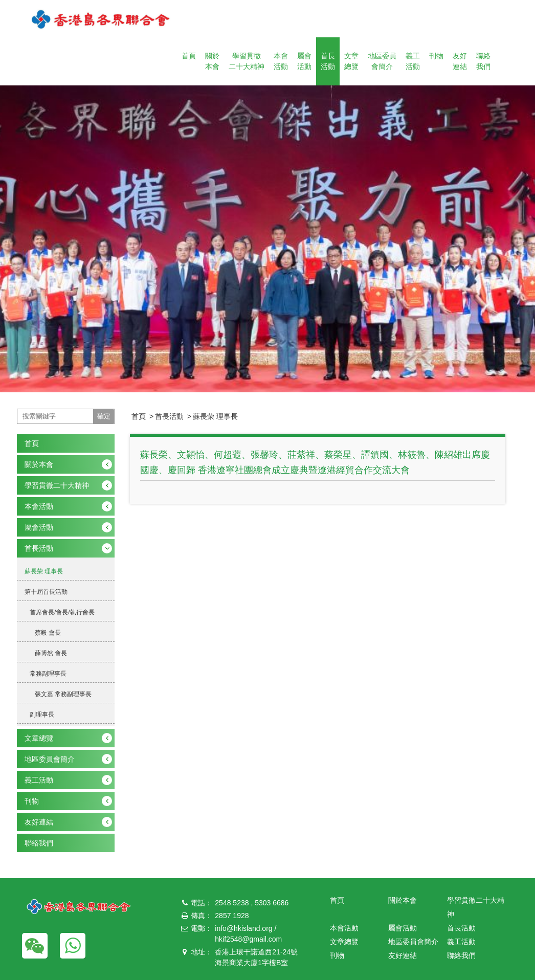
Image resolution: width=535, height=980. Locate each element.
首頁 (189, 56)
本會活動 (281, 61)
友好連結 (460, 61)
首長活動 (328, 61)
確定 (104, 416)
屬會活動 (304, 61)
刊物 (436, 56)
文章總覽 (351, 61)
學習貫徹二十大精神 (247, 61)
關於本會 (212, 61)
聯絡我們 (483, 61)
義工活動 (413, 61)
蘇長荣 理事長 (215, 416)
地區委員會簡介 (382, 61)
